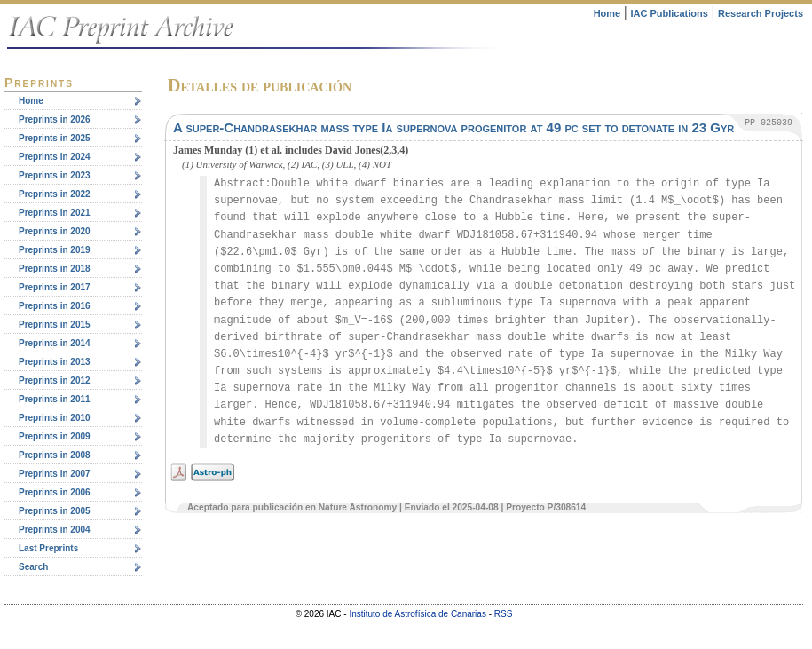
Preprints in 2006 (55, 492)
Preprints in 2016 (55, 306)
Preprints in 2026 (55, 119)
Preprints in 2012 (55, 380)
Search (33, 567)
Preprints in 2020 (55, 231)
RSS (504, 614)
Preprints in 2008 (55, 455)
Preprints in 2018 (55, 269)
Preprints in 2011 (55, 399)
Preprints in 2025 (55, 138)
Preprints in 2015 (55, 324)
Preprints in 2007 (55, 474)
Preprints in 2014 (55, 343)
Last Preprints (48, 548)
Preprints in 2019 (55, 250)
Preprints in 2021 (55, 213)
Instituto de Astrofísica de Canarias (418, 614)
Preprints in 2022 (55, 194)
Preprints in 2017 (55, 287)
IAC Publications (669, 13)
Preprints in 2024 (55, 157)
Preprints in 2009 (55, 436)
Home (607, 13)
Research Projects (761, 13)
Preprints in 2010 (55, 418)
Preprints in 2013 (55, 362)
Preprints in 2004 (55, 530)
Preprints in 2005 (55, 511)
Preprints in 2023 (55, 175)
